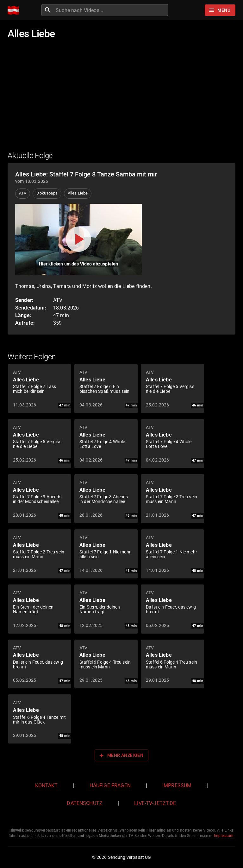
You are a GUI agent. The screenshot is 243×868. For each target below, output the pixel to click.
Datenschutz (85, 803)
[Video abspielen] (78, 239)
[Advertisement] (121, 99)
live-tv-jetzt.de (155, 803)
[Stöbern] (220, 10)
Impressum (177, 785)
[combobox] (111, 10)
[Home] (15, 10)
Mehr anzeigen (121, 756)
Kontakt (47, 785)
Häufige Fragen (110, 785)
